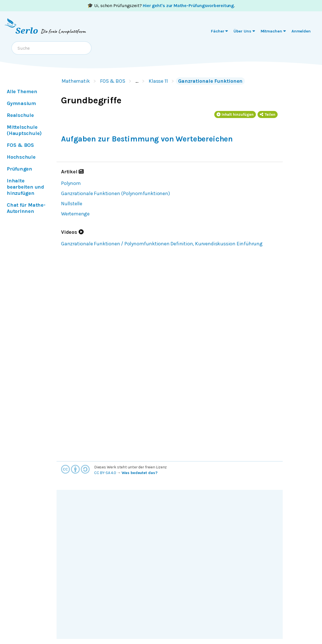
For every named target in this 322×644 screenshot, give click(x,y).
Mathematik (76, 81)
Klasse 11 (158, 81)
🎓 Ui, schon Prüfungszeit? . (161, 6)
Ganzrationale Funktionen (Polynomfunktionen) (115, 193)
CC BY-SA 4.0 (105, 473)
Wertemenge (75, 214)
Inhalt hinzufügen (235, 114)
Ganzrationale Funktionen (210, 81)
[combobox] (51, 48)
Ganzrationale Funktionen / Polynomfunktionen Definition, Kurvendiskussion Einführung (162, 244)
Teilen (268, 114)
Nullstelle (72, 204)
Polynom (71, 183)
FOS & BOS (113, 81)
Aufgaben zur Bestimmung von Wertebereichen (147, 139)
